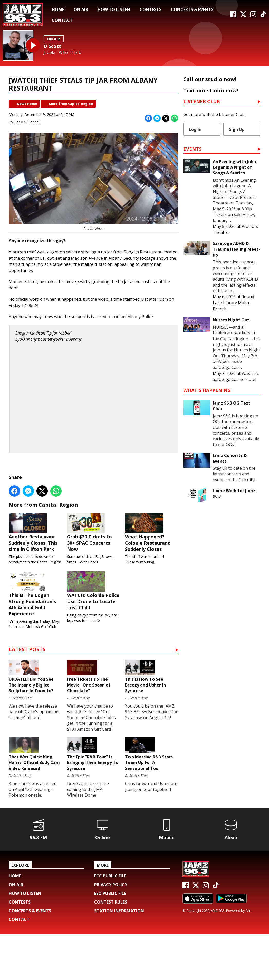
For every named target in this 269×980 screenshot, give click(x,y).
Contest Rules (111, 948)
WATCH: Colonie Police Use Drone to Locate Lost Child (94, 604)
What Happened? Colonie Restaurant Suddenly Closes (152, 537)
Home (58, 9)
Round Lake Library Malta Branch (233, 303)
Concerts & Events (192, 9)
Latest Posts (27, 668)
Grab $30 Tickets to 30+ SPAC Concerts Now (94, 537)
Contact (62, 20)
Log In (195, 129)
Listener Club (202, 102)
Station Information (119, 957)
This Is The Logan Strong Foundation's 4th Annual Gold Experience (35, 607)
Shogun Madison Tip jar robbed (43, 333)
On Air (81, 9)
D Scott (52, 46)
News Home (27, 104)
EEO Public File (110, 939)
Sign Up (237, 129)
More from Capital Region (71, 104)
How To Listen (114, 9)
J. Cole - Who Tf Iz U (63, 52)
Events (192, 149)
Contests (151, 9)
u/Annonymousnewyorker (42, 339)
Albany (76, 339)
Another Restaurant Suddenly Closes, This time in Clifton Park (35, 537)
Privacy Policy (111, 930)
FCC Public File (110, 922)
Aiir (248, 957)
